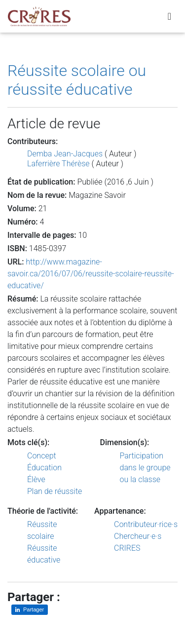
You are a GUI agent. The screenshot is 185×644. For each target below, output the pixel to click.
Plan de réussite (55, 491)
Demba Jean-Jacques (65, 154)
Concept (42, 456)
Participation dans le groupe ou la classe (145, 468)
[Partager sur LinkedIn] (30, 610)
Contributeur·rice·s (146, 524)
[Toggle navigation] (169, 16)
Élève (36, 479)
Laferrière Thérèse (58, 164)
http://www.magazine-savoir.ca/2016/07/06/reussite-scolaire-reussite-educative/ (91, 274)
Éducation (44, 468)
